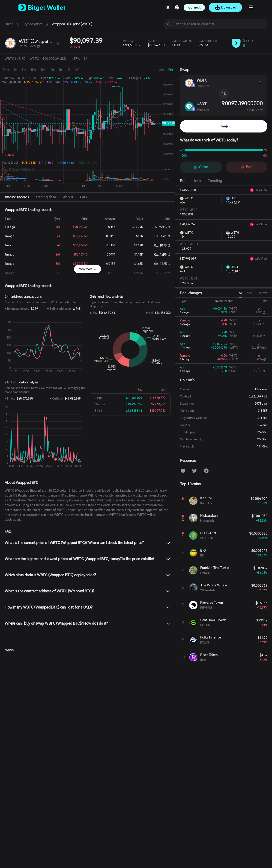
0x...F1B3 (257, 312)
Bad (247, 167)
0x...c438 (257, 324)
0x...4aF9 (160, 255)
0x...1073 (160, 245)
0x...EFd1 (161, 236)
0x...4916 (257, 348)
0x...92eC (160, 227)
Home (9, 24)
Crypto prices (32, 24)
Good (201, 167)
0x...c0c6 (257, 371)
